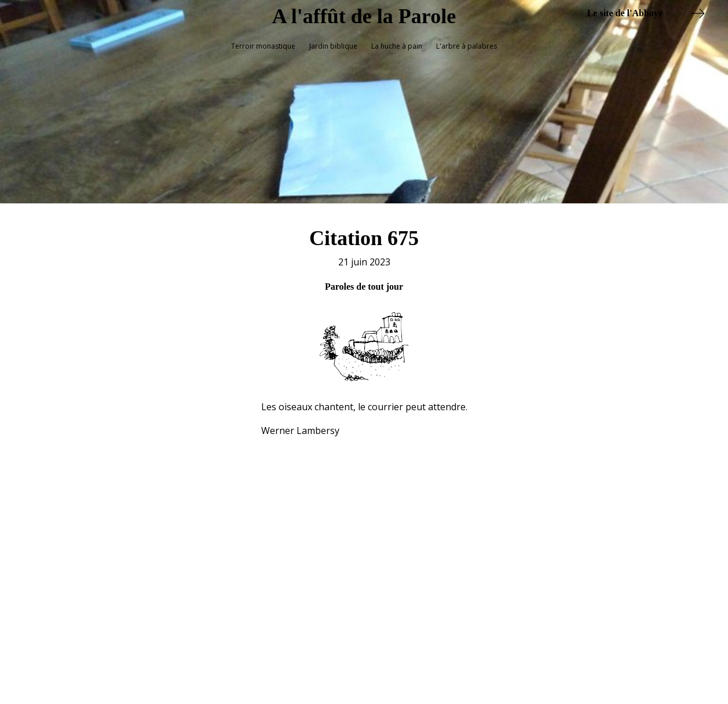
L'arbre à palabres (467, 46)
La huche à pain (397, 46)
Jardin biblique (333, 46)
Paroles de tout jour (364, 281)
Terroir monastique (263, 46)
